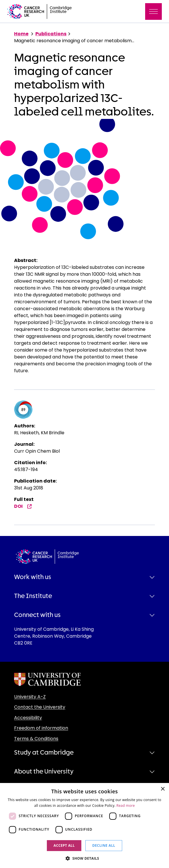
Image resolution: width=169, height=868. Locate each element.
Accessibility (28, 718)
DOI (23, 506)
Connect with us (37, 615)
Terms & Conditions (36, 739)
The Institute (33, 596)
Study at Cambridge (44, 753)
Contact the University (40, 707)
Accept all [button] (64, 845)
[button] (84, 858)
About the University (44, 771)
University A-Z (30, 697)
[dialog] (84, 825)
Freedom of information (41, 728)
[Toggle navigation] (153, 11)
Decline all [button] (104, 845)
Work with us (33, 577)
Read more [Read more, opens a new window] (126, 806)
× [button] (163, 789)
